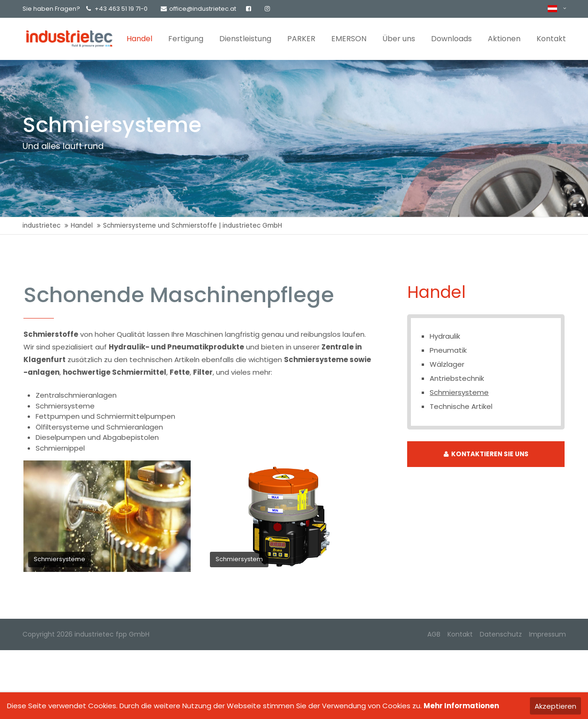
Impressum (547, 634)
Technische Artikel (461, 406)
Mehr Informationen (461, 706)
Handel (82, 226)
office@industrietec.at (198, 9)
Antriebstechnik (457, 378)
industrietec (41, 226)
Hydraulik (445, 336)
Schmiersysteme (459, 392)
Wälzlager (447, 364)
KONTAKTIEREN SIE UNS (486, 454)
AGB (434, 634)
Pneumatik (448, 350)
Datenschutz (501, 634)
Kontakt (460, 634)
